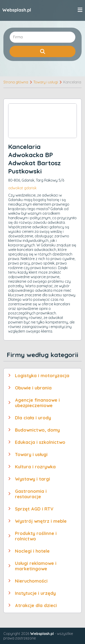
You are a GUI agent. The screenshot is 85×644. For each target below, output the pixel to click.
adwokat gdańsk (22, 188)
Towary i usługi (46, 82)
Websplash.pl (17, 10)
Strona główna (16, 82)
